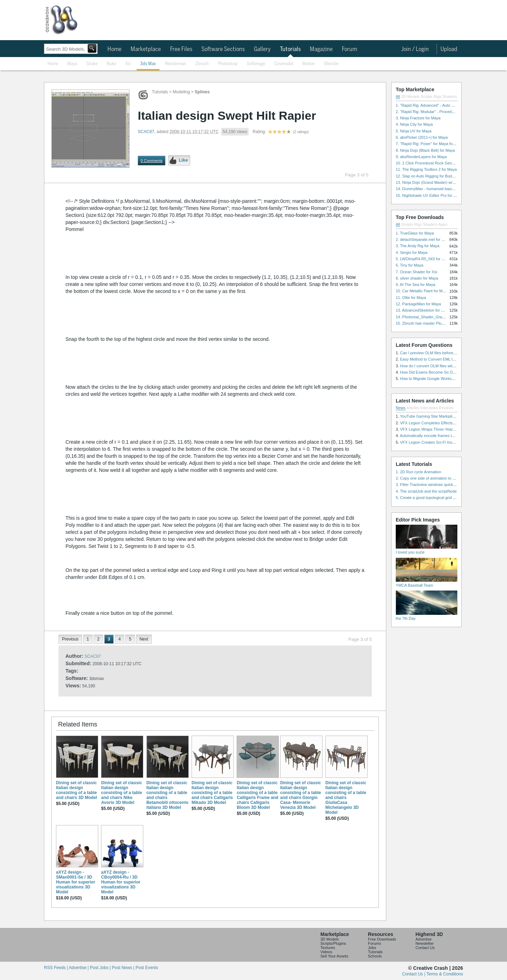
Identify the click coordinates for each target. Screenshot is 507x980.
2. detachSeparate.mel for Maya (423, 239)
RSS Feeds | (56, 968)
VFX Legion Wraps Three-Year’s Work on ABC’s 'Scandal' (449, 429)
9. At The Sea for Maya (415, 285)
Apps (443, 224)
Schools (375, 956)
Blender (331, 64)
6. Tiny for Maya (409, 265)
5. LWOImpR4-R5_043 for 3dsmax (425, 259)
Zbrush (202, 64)
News (401, 408)
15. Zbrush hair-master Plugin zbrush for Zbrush (437, 323)
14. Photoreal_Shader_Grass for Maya (429, 317)
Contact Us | (414, 974)
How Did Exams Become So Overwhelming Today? (444, 372)
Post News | (124, 968)
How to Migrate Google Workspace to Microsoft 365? (445, 379)
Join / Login (415, 49)
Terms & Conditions (445, 974)
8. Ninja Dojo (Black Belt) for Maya (425, 150)
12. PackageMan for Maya (418, 304)
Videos (326, 952)
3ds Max (148, 64)
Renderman (176, 64)
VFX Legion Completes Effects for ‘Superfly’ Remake (445, 423)
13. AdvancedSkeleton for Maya (423, 310)
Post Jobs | (101, 968)
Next (144, 639)
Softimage (256, 64)
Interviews (429, 408)
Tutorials (290, 49)
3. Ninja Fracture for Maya (418, 118)
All (398, 96)
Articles (413, 408)
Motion (309, 64)
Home (114, 49)
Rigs (438, 96)
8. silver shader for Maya (417, 278)
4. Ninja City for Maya (414, 124)
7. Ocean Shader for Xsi (416, 272)
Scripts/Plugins (333, 943)
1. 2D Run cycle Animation (418, 472)
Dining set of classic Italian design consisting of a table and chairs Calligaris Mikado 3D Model (212, 793)
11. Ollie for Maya (411, 298)
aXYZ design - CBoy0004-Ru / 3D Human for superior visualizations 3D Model (121, 882)
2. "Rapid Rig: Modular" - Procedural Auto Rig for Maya (443, 112)
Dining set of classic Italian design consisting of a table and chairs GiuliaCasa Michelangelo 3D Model (346, 798)
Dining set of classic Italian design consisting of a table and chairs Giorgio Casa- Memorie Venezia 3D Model (301, 795)
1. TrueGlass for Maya (415, 233)
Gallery (262, 49)
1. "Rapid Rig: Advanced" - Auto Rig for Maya (434, 105)
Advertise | (79, 968)
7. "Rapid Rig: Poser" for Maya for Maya (430, 144)
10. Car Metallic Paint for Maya (422, 291)
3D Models (410, 96)
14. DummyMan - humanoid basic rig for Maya (436, 189)
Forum (349, 49)
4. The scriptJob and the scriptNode (426, 491)
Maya (72, 64)
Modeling (181, 92)
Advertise (424, 939)
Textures (328, 948)
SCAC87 (146, 132)
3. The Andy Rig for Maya (418, 246)
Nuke (111, 64)
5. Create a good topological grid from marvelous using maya (448, 498)
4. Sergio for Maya (412, 252)
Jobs (372, 948)
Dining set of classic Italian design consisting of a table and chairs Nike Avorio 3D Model (121, 793)
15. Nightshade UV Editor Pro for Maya (429, 195)
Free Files (181, 49)
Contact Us (425, 948)
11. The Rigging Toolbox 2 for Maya (426, 169)
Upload (449, 49)
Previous (70, 639)
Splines (202, 92)
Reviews (446, 408)
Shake (92, 64)
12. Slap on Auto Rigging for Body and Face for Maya (442, 176)
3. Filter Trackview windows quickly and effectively (439, 485)
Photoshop (228, 64)
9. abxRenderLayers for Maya (421, 157)
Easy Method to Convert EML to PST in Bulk (438, 359)
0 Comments (151, 161)
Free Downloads (382, 939)
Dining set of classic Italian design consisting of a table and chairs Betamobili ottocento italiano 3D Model (167, 795)
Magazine (321, 49)
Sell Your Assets (334, 956)
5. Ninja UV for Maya (414, 131)
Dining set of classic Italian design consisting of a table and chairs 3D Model (77, 790)
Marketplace (146, 49)
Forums (374, 943)
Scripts (427, 96)
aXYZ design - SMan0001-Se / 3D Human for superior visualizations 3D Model (76, 882)
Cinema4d (284, 64)
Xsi (128, 64)
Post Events (147, 968)
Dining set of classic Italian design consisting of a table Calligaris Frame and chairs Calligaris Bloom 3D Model (257, 795)
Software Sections (223, 49)
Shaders (450, 96)
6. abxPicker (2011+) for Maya (422, 137)
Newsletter (425, 943)
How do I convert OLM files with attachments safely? (445, 366)
